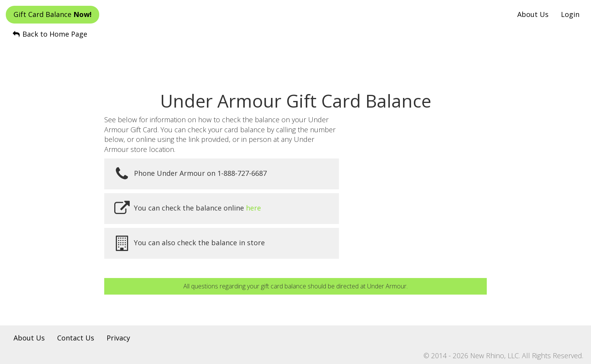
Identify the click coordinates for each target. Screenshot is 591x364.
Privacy (118, 338)
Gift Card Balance (52, 14)
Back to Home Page (49, 34)
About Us (533, 14)
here (253, 208)
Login (570, 14)
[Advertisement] (296, 58)
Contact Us (76, 338)
